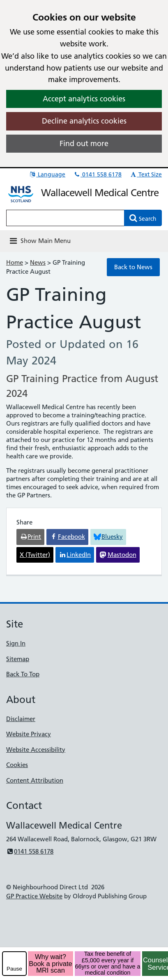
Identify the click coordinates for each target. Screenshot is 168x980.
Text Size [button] (146, 174)
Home (15, 262)
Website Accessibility (36, 750)
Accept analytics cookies (84, 99)
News (38, 262)
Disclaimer (21, 719)
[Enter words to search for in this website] (65, 218)
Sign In (16, 643)
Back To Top (23, 674)
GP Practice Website (34, 896)
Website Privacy (29, 734)
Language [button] (47, 174)
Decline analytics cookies (84, 121)
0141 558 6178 (97, 174)
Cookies (17, 765)
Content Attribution (35, 780)
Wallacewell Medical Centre (100, 193)
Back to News (133, 267)
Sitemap (18, 659)
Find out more (84, 143)
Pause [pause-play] (14, 969)
